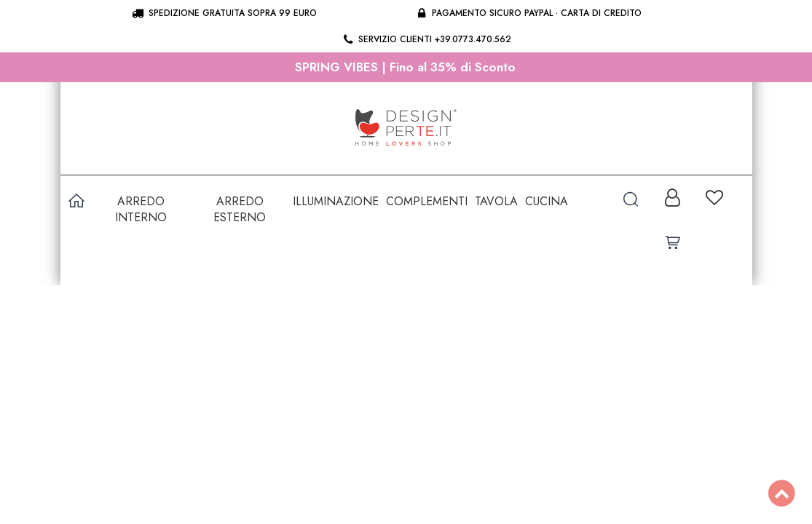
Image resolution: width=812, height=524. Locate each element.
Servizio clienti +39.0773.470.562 (426, 39)
